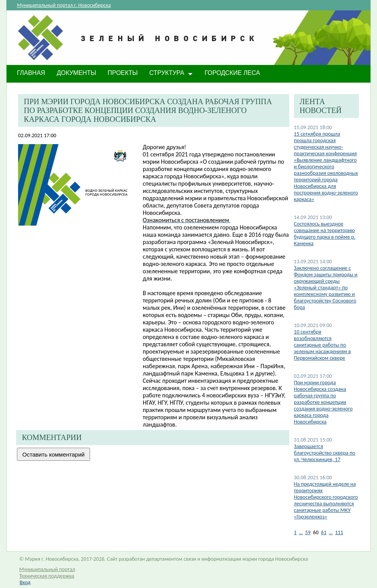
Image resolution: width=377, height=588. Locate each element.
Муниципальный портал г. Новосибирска (64, 5)
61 (324, 532)
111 (339, 532)
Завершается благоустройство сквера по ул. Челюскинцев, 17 (325, 453)
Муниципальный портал (47, 569)
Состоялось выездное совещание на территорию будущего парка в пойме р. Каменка (325, 234)
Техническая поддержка (47, 576)
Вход (25, 582)
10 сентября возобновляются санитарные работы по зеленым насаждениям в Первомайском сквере (322, 345)
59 (308, 532)
